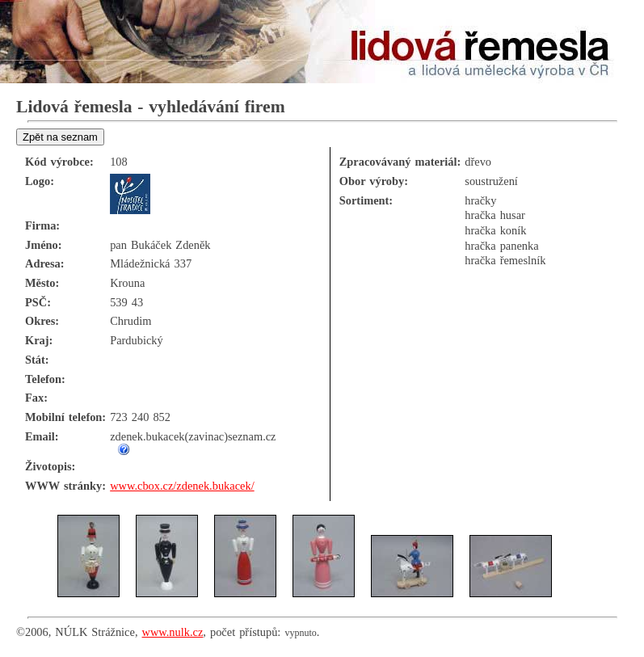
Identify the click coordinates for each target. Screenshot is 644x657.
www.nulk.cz (173, 632)
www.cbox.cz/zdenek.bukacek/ (182, 486)
